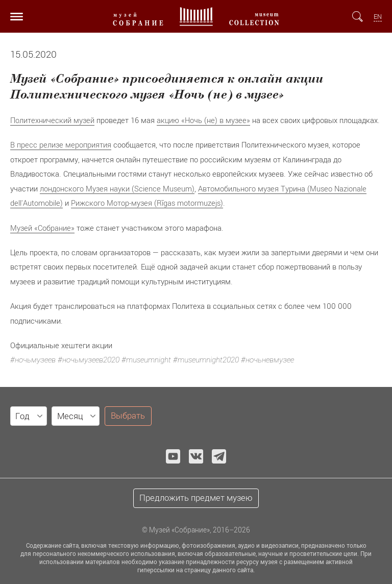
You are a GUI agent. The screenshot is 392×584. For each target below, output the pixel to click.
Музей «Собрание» (42, 228)
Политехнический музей (52, 120)
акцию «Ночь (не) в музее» (203, 120)
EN (378, 17)
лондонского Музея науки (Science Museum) (117, 188)
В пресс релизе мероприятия (61, 144)
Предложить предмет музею (196, 498)
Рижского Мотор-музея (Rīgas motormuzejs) (147, 203)
